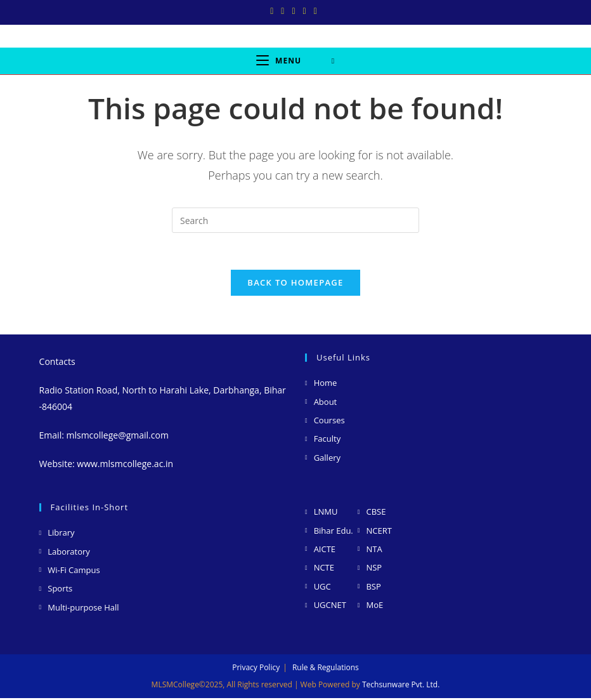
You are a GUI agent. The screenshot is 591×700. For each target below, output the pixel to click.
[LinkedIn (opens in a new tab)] (305, 11)
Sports (60, 590)
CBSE (376, 513)
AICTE (325, 551)
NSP (374, 569)
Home (326, 385)
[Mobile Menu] (279, 61)
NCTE (324, 569)
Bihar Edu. (334, 532)
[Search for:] (333, 61)
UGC (322, 588)
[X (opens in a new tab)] (274, 11)
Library (61, 534)
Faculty (328, 441)
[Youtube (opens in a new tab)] (315, 11)
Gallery (327, 459)
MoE (374, 607)
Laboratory (69, 553)
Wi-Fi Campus (74, 572)
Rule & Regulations (326, 669)
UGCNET (330, 607)
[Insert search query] (295, 220)
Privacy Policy (256, 669)
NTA (374, 551)
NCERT (379, 532)
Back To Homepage (295, 284)
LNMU (326, 513)
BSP (373, 588)
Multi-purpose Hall (83, 609)
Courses (329, 422)
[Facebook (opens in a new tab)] (283, 11)
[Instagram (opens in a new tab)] (293, 11)
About (326, 404)
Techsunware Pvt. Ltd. (401, 686)
